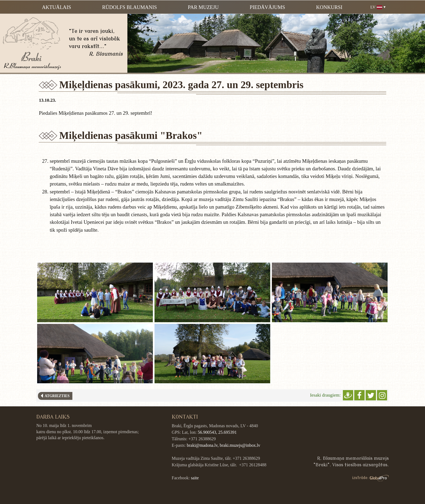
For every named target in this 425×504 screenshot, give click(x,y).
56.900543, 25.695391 (217, 432)
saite (195, 478)
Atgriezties (56, 396)
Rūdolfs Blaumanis (130, 7)
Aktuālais (57, 7)
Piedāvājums (267, 7)
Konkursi (329, 7)
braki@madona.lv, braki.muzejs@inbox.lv (223, 445)
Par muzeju (203, 7)
